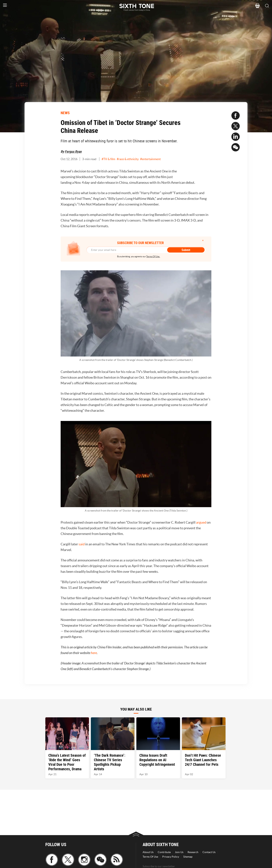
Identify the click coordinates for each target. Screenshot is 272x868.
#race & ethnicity (128, 159)
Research (193, 852)
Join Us (179, 852)
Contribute (164, 852)
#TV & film (108, 159)
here (94, 653)
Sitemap (188, 857)
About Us (148, 852)
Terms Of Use (150, 857)
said (82, 544)
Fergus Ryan (73, 151)
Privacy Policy (171, 857)
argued (201, 522)
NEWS (65, 113)
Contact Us (209, 852)
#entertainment (150, 159)
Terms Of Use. (153, 256)
